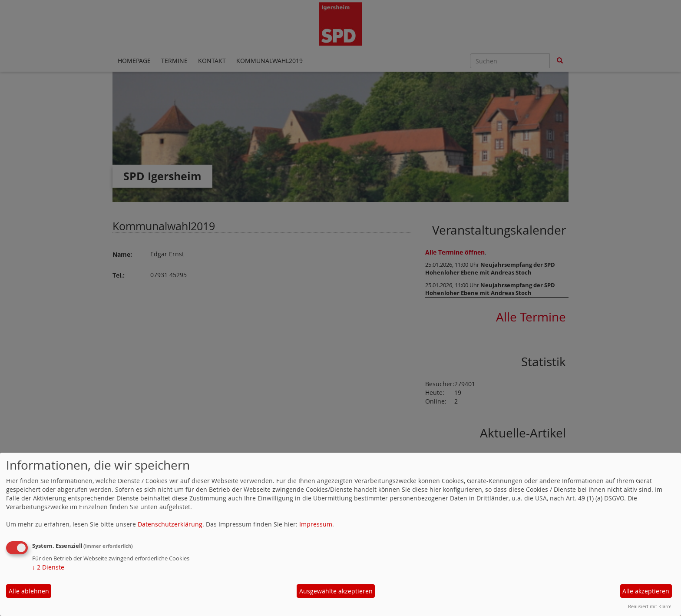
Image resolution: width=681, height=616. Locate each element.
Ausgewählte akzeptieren (336, 591)
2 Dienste (48, 567)
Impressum (316, 524)
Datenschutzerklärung (170, 524)
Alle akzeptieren (646, 591)
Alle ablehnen (29, 591)
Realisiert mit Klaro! (650, 606)
